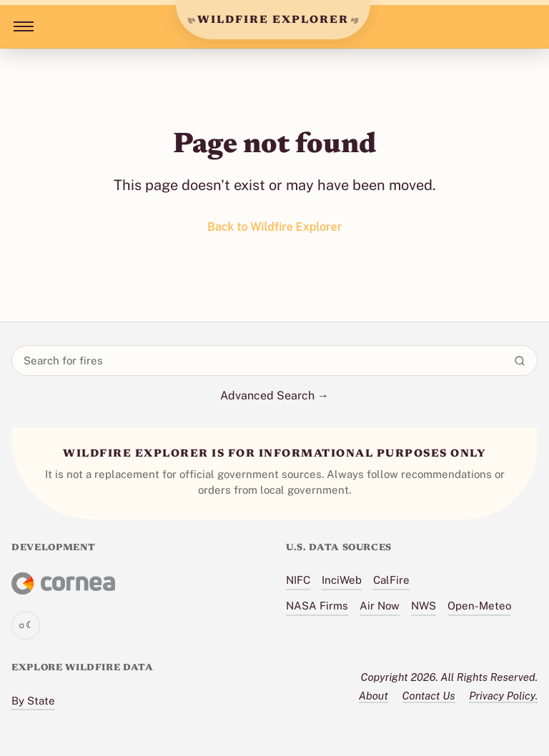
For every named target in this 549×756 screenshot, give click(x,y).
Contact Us (429, 696)
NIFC (298, 580)
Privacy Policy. (503, 696)
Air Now (380, 606)
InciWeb (342, 580)
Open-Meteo (479, 606)
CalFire (391, 580)
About (374, 696)
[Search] (520, 361)
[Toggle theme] (26, 625)
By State (33, 701)
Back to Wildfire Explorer (274, 227)
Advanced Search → (274, 396)
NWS (424, 606)
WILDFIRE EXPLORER (273, 20)
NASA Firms (317, 606)
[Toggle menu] (21, 26)
